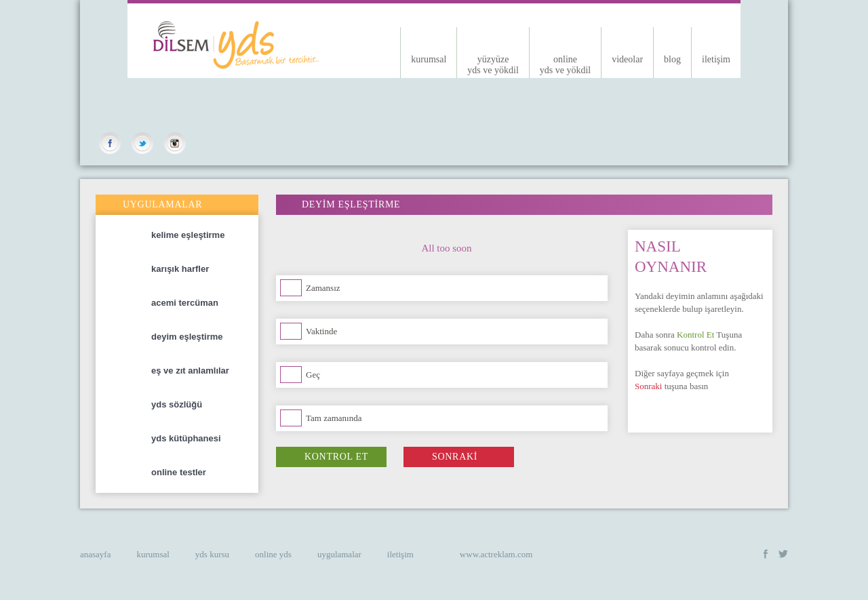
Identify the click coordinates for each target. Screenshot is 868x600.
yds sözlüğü (201, 405)
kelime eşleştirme (201, 235)
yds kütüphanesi (201, 439)
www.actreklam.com (496, 554)
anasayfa (95, 554)
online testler (201, 473)
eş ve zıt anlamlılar (201, 371)
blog (672, 59)
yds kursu (212, 554)
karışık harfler (201, 269)
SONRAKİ (440, 456)
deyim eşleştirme (201, 337)
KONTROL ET (322, 456)
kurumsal (429, 59)
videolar (627, 59)
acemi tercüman (201, 303)
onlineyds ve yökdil (565, 65)
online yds (273, 554)
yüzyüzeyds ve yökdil (493, 65)
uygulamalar (339, 554)
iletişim (716, 59)
